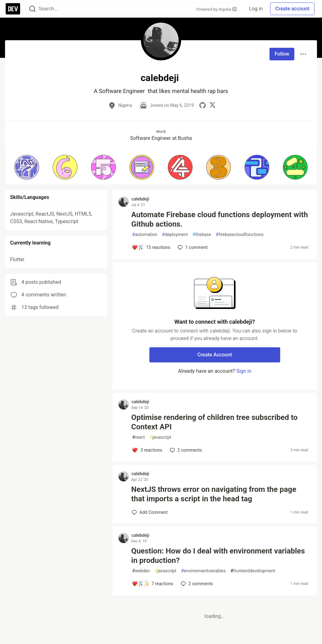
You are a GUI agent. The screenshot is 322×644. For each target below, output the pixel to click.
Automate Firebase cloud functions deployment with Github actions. (219, 219)
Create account (292, 9)
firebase (202, 235)
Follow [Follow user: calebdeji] (282, 54)
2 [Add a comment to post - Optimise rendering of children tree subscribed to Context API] (185, 450)
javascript (161, 437)
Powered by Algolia (217, 9)
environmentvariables (203, 571)
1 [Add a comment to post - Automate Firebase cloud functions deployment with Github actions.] (192, 247)
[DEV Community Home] (13, 9)
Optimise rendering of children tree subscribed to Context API (214, 422)
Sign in (244, 371)
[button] (27, 167)
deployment (175, 235)
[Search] (32, 9)
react (138, 437)
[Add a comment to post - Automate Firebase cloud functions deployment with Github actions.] (151, 247)
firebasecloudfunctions (240, 235)
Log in (256, 9)
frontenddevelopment (253, 571)
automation (145, 235)
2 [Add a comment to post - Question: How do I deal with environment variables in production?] (196, 584)
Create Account (215, 355)
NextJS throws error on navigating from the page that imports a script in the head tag (214, 494)
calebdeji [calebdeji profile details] (140, 199)
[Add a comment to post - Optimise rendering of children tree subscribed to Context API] (147, 450)
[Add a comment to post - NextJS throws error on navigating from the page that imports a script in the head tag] (150, 512)
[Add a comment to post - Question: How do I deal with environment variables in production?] (153, 584)
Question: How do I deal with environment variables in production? (218, 556)
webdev (141, 571)
